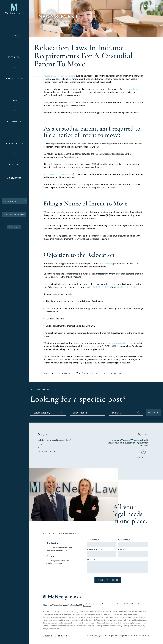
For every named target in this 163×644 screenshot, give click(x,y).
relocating (109, 263)
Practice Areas (101, 605)
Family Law (67, 373)
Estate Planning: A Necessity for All (56, 440)
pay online (15, 227)
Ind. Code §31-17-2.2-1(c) (102, 287)
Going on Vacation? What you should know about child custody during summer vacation (130, 443)
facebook (94, 373)
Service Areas (111, 605)
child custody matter (133, 89)
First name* (93, 541)
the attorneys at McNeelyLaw (120, 343)
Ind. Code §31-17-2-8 (130, 287)
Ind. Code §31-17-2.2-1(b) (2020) (60, 174)
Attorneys (14, 57)
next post (142, 457)
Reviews (14, 165)
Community (14, 122)
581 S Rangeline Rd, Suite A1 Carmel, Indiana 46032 (59, 563)
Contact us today (95, 346)
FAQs (14, 100)
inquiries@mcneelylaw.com (56, 605)
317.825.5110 (150, 6)
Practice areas (14, 79)
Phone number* (95, 550)
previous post (47, 451)
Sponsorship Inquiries (15, 214)
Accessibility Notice (129, 635)
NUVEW (88, 635)
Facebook (47, 635)
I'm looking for (11, 201)
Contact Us (14, 178)
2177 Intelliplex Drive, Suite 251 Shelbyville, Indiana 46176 (60, 550)
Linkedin (120, 373)
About (14, 36)
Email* (122, 550)
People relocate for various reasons (61, 76)
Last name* (124, 541)
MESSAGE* (92, 560)
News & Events (14, 143)
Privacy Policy (144, 635)
